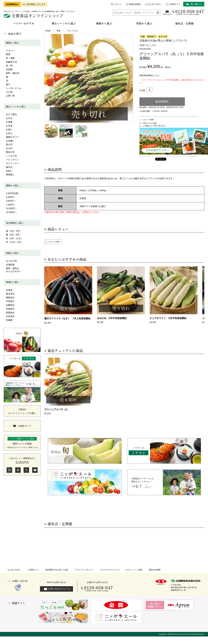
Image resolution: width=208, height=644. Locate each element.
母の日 (9, 144)
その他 (9, 92)
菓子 (8, 84)
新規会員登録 (135, 4)
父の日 (9, 148)
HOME (48, 31)
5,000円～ (11, 201)
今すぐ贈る (11, 114)
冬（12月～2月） (14, 242)
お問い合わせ (167, 14)
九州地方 (10, 316)
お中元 (9, 118)
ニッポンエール (14, 88)
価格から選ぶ (13, 185)
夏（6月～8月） (14, 235)
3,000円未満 (12, 193)
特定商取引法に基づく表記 (57, 570)
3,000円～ (11, 197)
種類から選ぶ (13, 43)
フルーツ (10, 51)
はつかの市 (11, 261)
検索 (158, 13)
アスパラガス (72, 31)
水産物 (9, 69)
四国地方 (10, 313)
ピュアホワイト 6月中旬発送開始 (168, 318)
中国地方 (10, 309)
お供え (9, 133)
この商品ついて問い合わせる (154, 126)
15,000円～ (12, 212)
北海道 (9, 290)
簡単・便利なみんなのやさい (14, 270)
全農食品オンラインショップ (34, 17)
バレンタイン (13, 159)
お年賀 (9, 126)
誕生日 (9, 167)
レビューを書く (149, 120)
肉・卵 (9, 66)
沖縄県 (9, 320)
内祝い (9, 171)
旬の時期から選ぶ (15, 223)
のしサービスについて (110, 570)
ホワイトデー (13, 163)
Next (202, 291)
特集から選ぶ (13, 253)
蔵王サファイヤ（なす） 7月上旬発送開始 (67, 318)
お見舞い (10, 141)
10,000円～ (12, 208)
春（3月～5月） (14, 231)
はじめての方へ (155, 4)
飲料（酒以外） (14, 73)
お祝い (9, 129)
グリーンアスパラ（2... (56, 409)
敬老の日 (10, 152)
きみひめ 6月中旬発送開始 (112, 318)
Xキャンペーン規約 (134, 570)
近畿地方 (10, 305)
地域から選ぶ (13, 282)
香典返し (10, 175)
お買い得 (10, 96)
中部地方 (10, 301)
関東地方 (10, 298)
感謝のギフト (13, 137)
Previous (46, 291)
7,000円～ (11, 205)
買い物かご (196, 4)
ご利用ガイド (175, 4)
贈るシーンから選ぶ (16, 107)
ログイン (118, 4)
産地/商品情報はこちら (149, 75)
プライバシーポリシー (84, 570)
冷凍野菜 (10, 265)
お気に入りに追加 (149, 123)
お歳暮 (9, 122)
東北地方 (10, 294)
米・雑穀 (10, 58)
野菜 (8, 54)
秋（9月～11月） (14, 238)
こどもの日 (11, 156)
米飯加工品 (11, 62)
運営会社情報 (155, 570)
